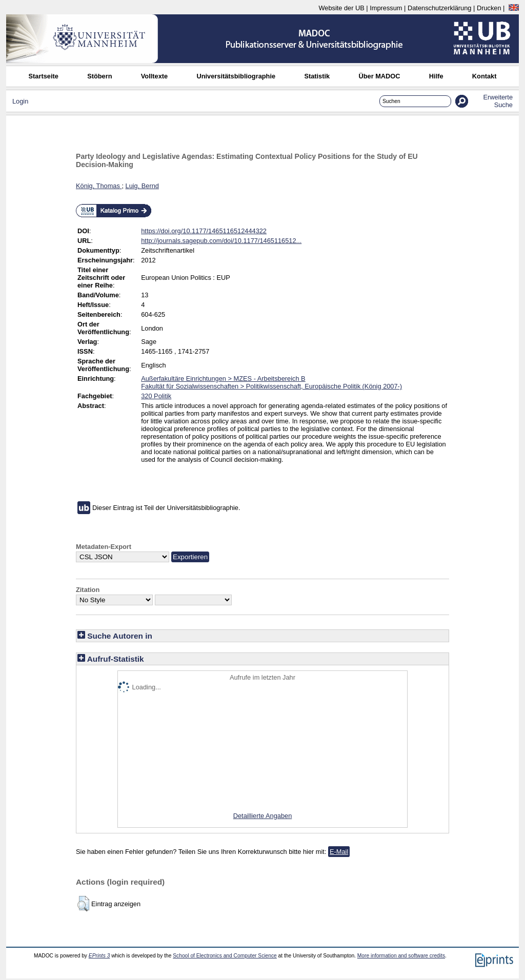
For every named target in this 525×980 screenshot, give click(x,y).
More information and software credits (401, 956)
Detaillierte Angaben (263, 816)
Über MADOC (379, 76)
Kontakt (484, 76)
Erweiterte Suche (498, 101)
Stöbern (99, 76)
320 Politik (156, 396)
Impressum (386, 8)
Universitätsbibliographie (236, 76)
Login (20, 101)
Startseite (44, 76)
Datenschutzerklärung (439, 8)
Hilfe (436, 76)
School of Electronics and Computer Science (225, 956)
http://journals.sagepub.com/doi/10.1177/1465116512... (221, 241)
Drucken (489, 8)
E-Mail (339, 852)
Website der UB (341, 8)
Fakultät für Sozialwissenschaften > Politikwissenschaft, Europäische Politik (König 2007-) (271, 386)
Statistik (317, 76)
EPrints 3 (99, 956)
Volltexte (154, 76)
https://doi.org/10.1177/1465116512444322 (204, 231)
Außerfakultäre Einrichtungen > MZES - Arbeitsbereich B (223, 379)
